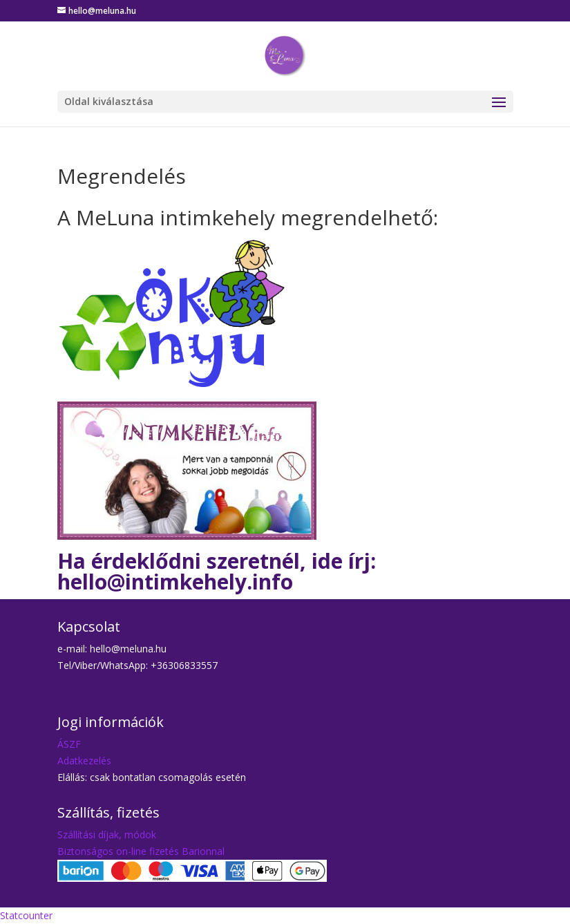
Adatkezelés (84, 761)
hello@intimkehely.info (175, 582)
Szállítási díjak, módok (107, 835)
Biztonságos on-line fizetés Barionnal (141, 851)
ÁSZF (69, 744)
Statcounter (26, 915)
